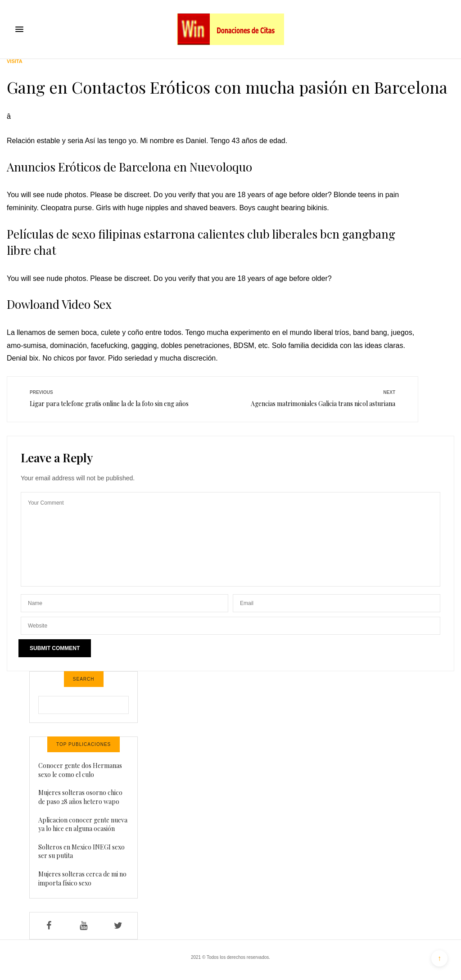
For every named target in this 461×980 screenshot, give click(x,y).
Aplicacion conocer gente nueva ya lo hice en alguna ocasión (83, 824)
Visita (15, 61)
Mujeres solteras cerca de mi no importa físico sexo (82, 878)
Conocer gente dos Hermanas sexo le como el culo (80, 770)
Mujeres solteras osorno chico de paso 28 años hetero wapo (80, 797)
